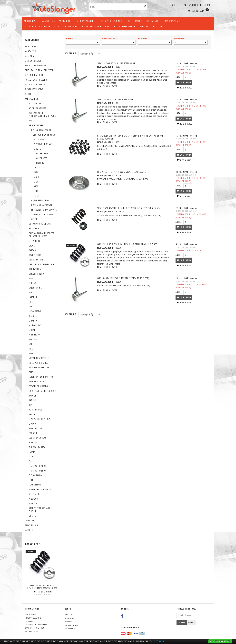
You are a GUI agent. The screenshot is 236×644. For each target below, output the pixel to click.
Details (159, 641)
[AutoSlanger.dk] (54, 8)
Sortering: (71, 53)
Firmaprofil (30, 621)
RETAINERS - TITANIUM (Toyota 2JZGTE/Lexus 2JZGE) (122, 172)
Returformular (32, 631)
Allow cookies (220, 641)
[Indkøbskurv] (198, 11)
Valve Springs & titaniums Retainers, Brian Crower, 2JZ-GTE (42, 587)
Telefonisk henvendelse (36, 625)
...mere (113, 83)
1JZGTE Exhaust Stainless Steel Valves (117, 63)
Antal (179, 77)
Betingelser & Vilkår (34, 628)
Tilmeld (182, 622)
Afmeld (192, 622)
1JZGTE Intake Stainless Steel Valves (116, 100)
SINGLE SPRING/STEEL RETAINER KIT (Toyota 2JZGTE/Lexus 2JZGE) (128, 208)
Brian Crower (110, 86)
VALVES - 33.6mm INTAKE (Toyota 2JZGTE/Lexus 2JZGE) (123, 278)
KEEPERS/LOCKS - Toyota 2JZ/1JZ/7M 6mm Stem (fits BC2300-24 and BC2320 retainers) (130, 137)
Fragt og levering (33, 618)
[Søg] (146, 7)
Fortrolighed (31, 614)
